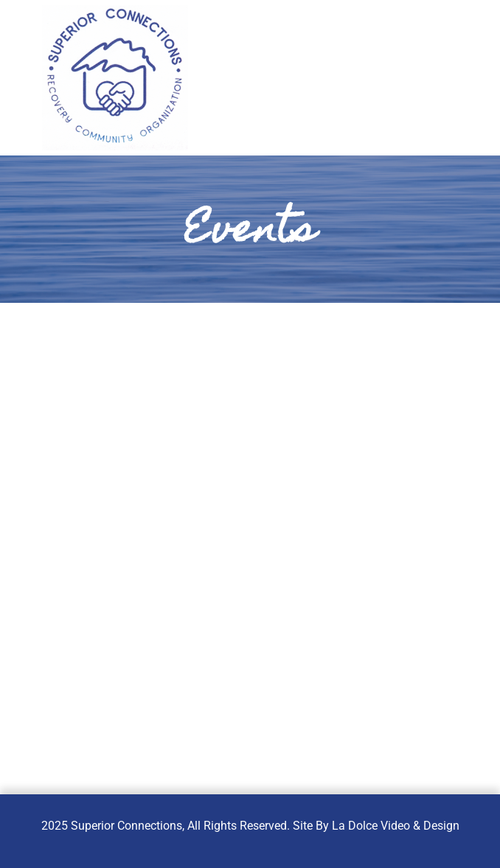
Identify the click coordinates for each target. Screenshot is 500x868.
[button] (417, 81)
